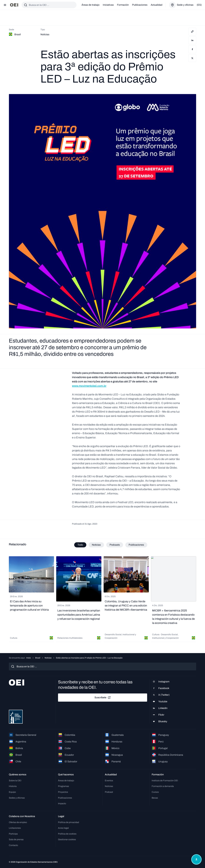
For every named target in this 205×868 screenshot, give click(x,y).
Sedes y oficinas (17, 798)
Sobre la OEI (15, 781)
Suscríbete (103, 698)
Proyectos (63, 792)
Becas (155, 798)
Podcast (109, 792)
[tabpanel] (102, 599)
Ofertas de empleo (18, 822)
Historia (13, 786)
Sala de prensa (16, 839)
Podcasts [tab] (115, 545)
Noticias (48, 658)
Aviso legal (63, 828)
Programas (63, 786)
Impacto (62, 803)
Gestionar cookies (67, 839)
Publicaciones (140, 5)
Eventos (109, 781)
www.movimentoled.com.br (89, 386)
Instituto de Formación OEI (165, 781)
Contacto (13, 845)
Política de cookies (67, 834)
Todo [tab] (80, 545)
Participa (13, 834)
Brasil (38, 658)
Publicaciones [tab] (136, 545)
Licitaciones (15, 828)
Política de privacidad (69, 822)
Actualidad (157, 5)
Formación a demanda (163, 786)
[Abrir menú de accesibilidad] (196, 859)
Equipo (12, 792)
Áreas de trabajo (90, 5)
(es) (199, 5)
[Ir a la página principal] (14, 5)
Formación (123, 5)
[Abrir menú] (5, 5)
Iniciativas (108, 5)
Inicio (29, 658)
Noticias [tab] (96, 545)
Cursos (155, 792)
